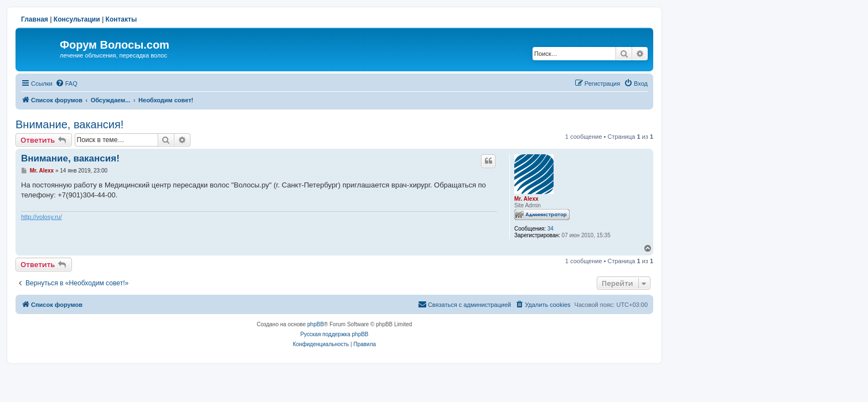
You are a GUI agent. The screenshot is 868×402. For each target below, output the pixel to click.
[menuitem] (66, 83)
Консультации (77, 19)
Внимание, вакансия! (69, 124)
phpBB (316, 324)
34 (551, 229)
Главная (35, 19)
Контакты (122, 19)
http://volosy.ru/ (42, 217)
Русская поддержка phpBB (334, 334)
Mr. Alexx (526, 199)
